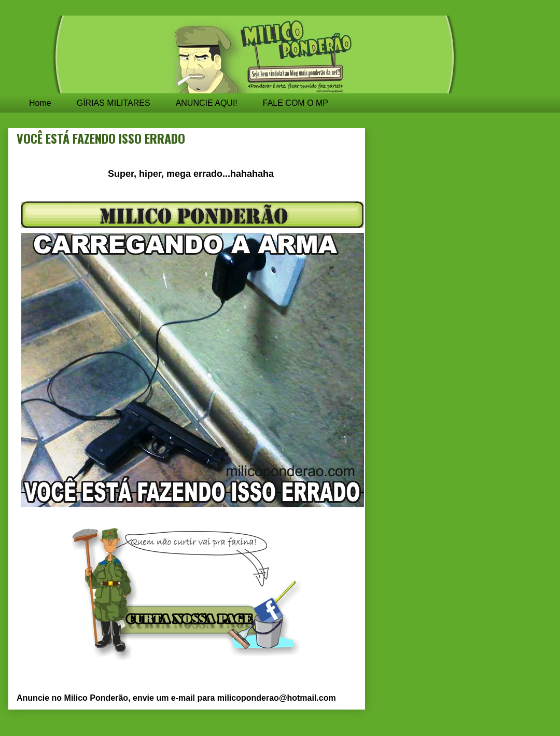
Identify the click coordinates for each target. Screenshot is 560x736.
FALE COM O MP (296, 103)
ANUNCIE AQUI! (207, 103)
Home (40, 103)
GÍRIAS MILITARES (114, 103)
